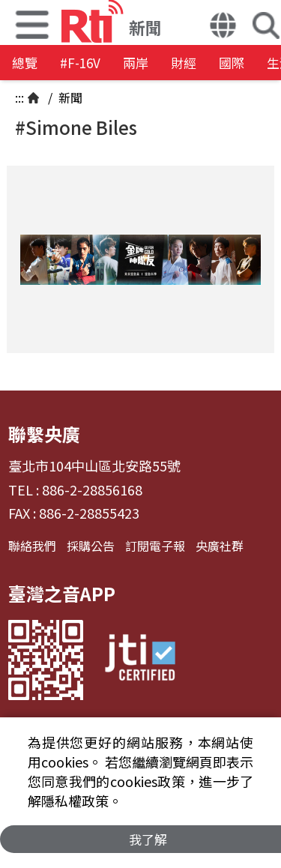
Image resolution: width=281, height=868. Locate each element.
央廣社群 (220, 546)
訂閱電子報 (155, 546)
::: (19, 97)
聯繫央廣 (44, 434)
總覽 (25, 63)
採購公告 (91, 546)
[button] (223, 27)
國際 (232, 63)
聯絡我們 (32, 546)
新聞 (69, 97)
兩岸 (136, 63)
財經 (184, 63)
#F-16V (80, 63)
